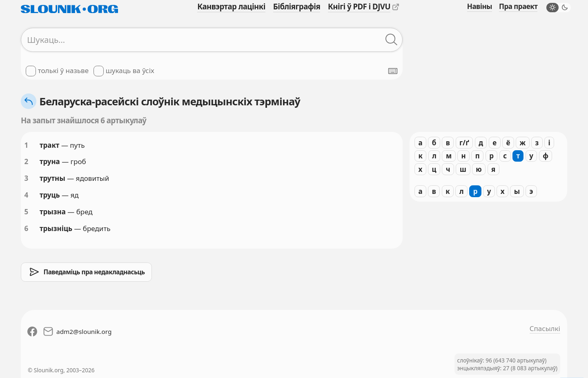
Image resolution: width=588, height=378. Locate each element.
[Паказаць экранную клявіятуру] (393, 71)
